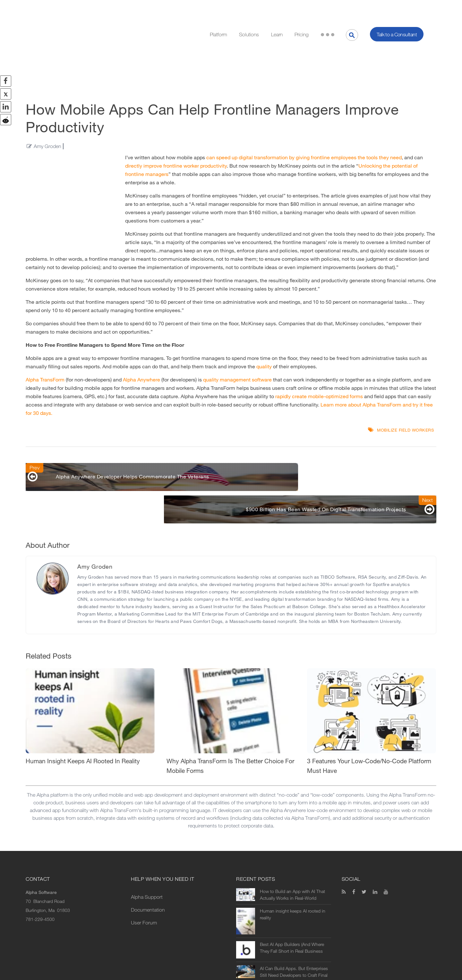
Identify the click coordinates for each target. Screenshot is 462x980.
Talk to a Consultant (397, 10)
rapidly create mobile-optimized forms (319, 347)
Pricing (302, 10)
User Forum (144, 854)
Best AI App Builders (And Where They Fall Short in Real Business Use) (292, 879)
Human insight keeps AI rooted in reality (293, 846)
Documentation (148, 841)
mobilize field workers (405, 381)
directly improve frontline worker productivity (176, 117)
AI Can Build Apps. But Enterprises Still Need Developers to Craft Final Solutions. (294, 904)
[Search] (352, 10)
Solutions (249, 10)
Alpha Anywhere (141, 331)
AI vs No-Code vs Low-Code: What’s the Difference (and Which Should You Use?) (292, 923)
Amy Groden (47, 97)
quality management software (237, 331)
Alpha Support (147, 829)
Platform (218, 10)
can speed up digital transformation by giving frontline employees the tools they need (304, 108)
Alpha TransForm (45, 331)
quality (264, 317)
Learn (277, 10)
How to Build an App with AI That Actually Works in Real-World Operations (292, 827)
